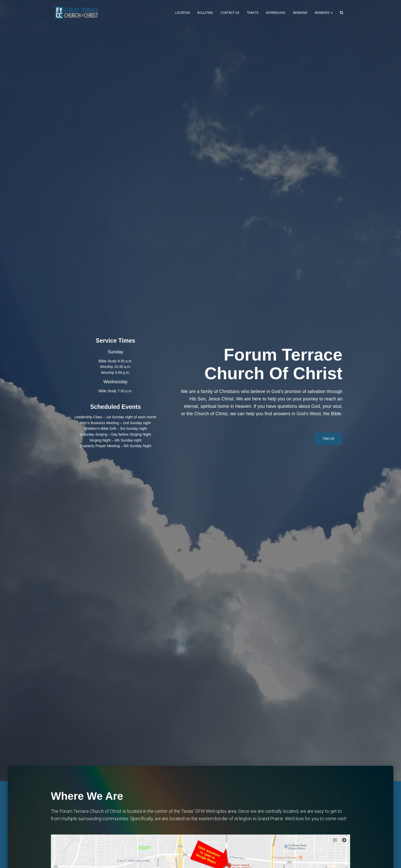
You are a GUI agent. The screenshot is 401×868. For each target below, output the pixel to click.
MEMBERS (324, 13)
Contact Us (230, 13)
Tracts (253, 13)
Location (182, 13)
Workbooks (276, 13)
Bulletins (205, 13)
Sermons (300, 13)
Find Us (328, 439)
